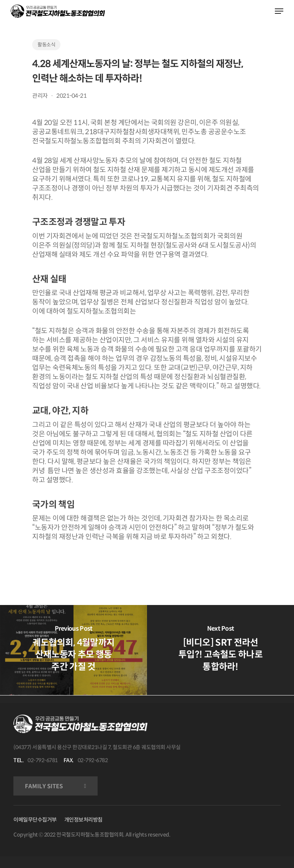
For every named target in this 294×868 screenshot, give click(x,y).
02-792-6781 (43, 760)
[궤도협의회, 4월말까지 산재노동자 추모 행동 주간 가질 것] (73, 650)
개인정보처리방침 (83, 820)
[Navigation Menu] (279, 11)
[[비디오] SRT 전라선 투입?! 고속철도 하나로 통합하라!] (220, 650)
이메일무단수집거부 (35, 820)
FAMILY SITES (44, 786)
